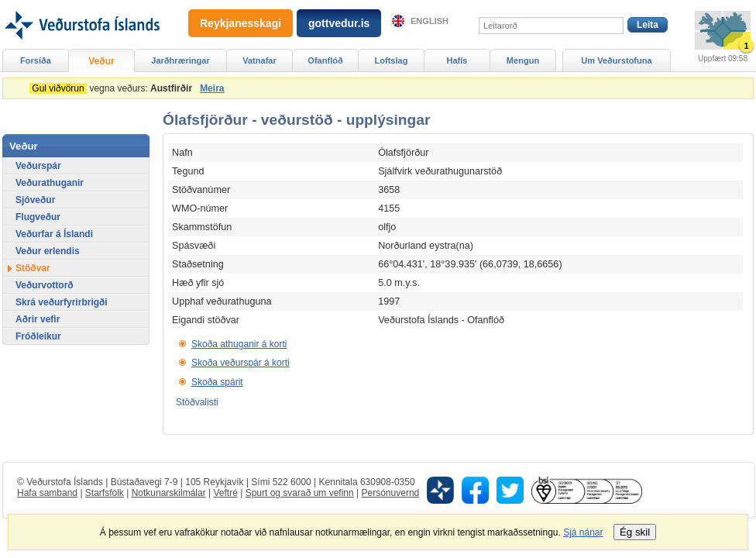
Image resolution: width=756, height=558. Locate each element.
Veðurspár (38, 166)
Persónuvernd (391, 493)
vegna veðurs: (113, 88)
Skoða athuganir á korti (239, 344)
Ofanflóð (325, 60)
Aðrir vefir (38, 319)
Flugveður (38, 217)
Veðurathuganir (50, 183)
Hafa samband (47, 493)
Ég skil (635, 532)
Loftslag (392, 60)
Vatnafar (259, 60)
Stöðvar (33, 268)
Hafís (457, 60)
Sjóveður (35, 200)
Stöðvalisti (197, 402)
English (430, 21)
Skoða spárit (217, 382)
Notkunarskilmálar (169, 493)
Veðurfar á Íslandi (54, 234)
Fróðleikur (38, 336)
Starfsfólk (105, 493)
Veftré (225, 493)
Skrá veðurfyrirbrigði (62, 302)
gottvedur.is (339, 23)
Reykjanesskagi (241, 23)
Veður (101, 61)
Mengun (523, 60)
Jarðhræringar (180, 60)
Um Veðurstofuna (616, 60)
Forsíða (36, 60)
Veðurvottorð (45, 285)
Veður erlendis (48, 251)
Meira (212, 88)
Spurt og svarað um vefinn (300, 493)
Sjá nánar (583, 532)
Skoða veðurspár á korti (241, 363)
